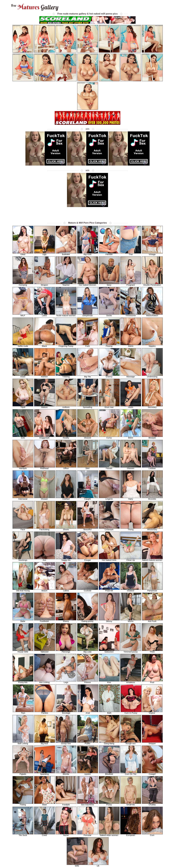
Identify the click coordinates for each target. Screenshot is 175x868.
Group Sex (66, 743)
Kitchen (45, 376)
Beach (45, 590)
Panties (45, 712)
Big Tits (88, 376)
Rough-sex (131, 743)
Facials (109, 468)
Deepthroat (88, 315)
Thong (131, 529)
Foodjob (66, 804)
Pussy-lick (23, 682)
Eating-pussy (88, 620)
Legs (66, 682)
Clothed (66, 498)
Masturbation (152, 315)
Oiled (23, 254)
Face (23, 529)
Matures (34, 7)
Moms (131, 620)
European (131, 834)
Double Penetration (152, 284)
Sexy (109, 284)
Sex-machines (88, 804)
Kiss (109, 682)
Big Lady (88, 651)
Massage (131, 376)
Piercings (66, 651)
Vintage (152, 254)
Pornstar (88, 834)
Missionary (152, 529)
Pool (152, 682)
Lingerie (109, 498)
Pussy (109, 804)
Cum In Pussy (131, 712)
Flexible (109, 254)
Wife (77, 865)
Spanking (45, 773)
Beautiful (88, 529)
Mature (45, 406)
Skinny (109, 620)
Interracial (23, 498)
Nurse (66, 834)
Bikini (131, 437)
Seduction (109, 651)
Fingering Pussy (66, 345)
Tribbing (66, 376)
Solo (23, 437)
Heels (131, 406)
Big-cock (88, 254)
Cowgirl (152, 773)
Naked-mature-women (152, 559)
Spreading (88, 406)
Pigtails (23, 773)
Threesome (131, 315)
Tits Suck (23, 834)
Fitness (88, 682)
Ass (45, 559)
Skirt (88, 468)
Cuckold (88, 590)
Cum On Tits (131, 773)
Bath (109, 712)
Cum (152, 834)
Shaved (88, 437)
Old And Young (23, 590)
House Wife (23, 651)
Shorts (66, 529)
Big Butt (45, 743)
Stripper (152, 743)
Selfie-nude (23, 345)
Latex (45, 315)
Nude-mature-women (66, 315)
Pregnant (131, 284)
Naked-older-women (109, 834)
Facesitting (45, 529)
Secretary (152, 406)
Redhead (45, 468)
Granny (109, 376)
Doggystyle (45, 437)
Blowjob (152, 437)
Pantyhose (152, 590)
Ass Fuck (152, 620)
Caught (88, 498)
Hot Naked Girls (109, 559)
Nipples (152, 345)
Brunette (152, 498)
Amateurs (131, 682)
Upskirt (88, 773)
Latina (66, 590)
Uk (98, 865)
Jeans (131, 345)
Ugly (45, 254)
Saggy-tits (66, 559)
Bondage (66, 712)
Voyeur (152, 712)
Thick (152, 651)
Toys (23, 712)
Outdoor (131, 590)
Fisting (23, 804)
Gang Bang (109, 743)
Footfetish (45, 620)
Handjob (23, 468)
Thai (131, 254)
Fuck (88, 345)
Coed (45, 834)
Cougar (88, 559)
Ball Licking (23, 743)
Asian (23, 376)
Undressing (152, 376)
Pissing (109, 345)
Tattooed (45, 651)
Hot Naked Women (88, 284)
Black (45, 345)
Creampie (109, 529)
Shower (45, 498)
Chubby (152, 804)
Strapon (45, 284)
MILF (23, 315)
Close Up (131, 559)
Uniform (66, 406)
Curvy (109, 437)
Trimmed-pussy (131, 651)
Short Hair (109, 406)
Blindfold (109, 773)
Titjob (23, 406)
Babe (23, 620)
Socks (109, 315)
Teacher (66, 284)
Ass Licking (45, 682)
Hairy (131, 498)
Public (88, 743)
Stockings (23, 559)
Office (66, 468)
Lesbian (152, 468)
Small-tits (131, 804)
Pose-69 (109, 590)
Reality (66, 437)
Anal (88, 712)
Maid (45, 804)
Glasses (131, 468)
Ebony (66, 620)
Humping (23, 284)
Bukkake (66, 254)
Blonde (66, 773)
